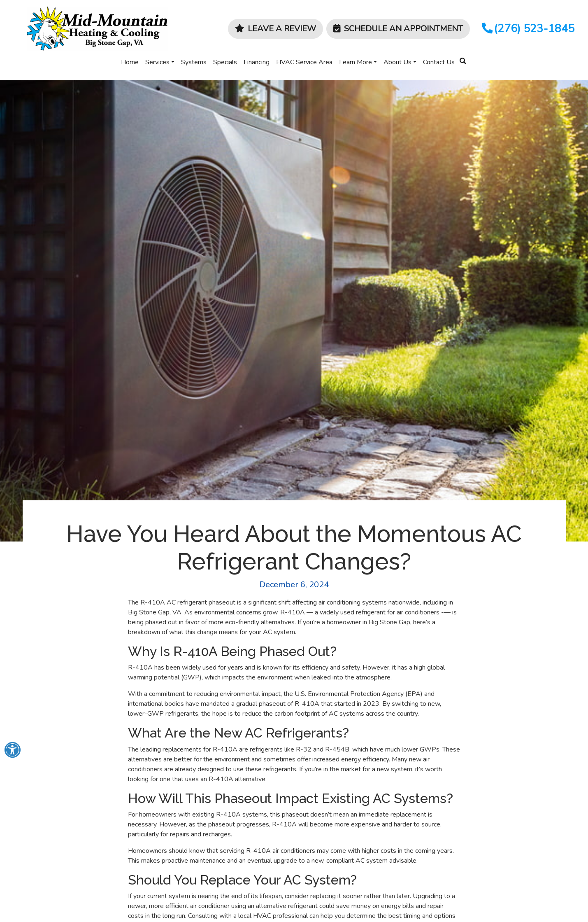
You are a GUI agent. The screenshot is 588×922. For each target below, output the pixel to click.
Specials (225, 62)
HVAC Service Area (304, 62)
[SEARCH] (464, 58)
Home (130, 62)
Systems (194, 62)
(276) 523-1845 (527, 28)
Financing (257, 62)
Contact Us (439, 62)
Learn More (356, 62)
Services (157, 62)
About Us (397, 62)
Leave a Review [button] (275, 29)
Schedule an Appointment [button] (398, 29)
